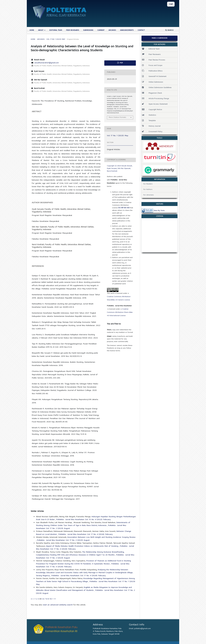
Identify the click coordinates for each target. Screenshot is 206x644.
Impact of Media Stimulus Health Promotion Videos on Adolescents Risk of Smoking (82, 546)
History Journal (151, 126)
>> (55, 599)
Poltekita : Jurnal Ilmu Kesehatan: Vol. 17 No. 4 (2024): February (85, 534)
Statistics (149, 115)
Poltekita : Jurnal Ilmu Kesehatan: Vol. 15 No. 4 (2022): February (83, 520)
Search (169, 30)
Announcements (127, 30)
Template (149, 121)
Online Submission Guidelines (157, 88)
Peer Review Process (154, 60)
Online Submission (153, 82)
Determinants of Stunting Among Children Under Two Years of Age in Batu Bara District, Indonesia (83, 524)
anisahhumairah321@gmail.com (47, 63)
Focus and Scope (152, 66)
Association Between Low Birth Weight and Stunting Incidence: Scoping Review (101, 537)
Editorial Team (56, 30)
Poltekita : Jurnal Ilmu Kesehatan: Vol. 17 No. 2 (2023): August (63, 540)
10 (51, 599)
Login (171, 4)
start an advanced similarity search (58, 605)
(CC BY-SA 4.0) (124, 208)
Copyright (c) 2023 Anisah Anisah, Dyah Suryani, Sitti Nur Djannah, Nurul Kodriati (120, 169)
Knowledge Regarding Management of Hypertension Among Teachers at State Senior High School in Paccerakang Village (85, 580)
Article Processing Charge (155, 99)
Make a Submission (159, 38)
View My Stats (159, 211)
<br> (159, 235)
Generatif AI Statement (154, 77)
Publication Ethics (152, 71)
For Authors (148, 190)
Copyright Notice (152, 110)
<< (32, 599)
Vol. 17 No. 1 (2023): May (56, 39)
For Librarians (149, 195)
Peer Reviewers (73, 30)
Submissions (88, 30)
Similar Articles (37, 511)
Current (101, 30)
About (41, 30)
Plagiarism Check (152, 93)
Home (32, 30)
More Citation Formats (117, 117)
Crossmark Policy (152, 132)
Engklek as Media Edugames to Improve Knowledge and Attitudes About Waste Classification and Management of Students (84, 589)
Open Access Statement (155, 104)
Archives (112, 30)
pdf (121, 63)
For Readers (148, 184)
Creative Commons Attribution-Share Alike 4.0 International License (120, 312)
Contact (141, 30)
